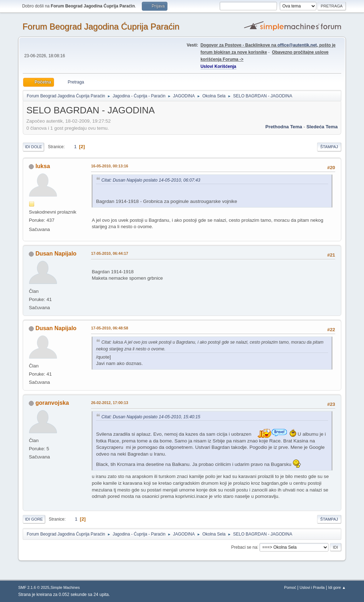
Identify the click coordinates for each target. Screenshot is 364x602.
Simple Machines (65, 587)
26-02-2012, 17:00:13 (109, 403)
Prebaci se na (244, 547)
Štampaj (329, 147)
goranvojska (52, 403)
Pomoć (290, 587)
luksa (43, 166)
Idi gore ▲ (337, 587)
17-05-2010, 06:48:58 (109, 328)
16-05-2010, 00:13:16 (109, 166)
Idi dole (33, 147)
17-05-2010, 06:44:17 (109, 253)
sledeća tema (322, 127)
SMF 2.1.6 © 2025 (34, 587)
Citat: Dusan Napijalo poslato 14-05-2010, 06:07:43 (151, 180)
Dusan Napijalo (56, 254)
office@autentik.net (297, 45)
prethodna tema (284, 127)
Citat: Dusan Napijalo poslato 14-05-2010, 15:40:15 (151, 417)
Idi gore (34, 519)
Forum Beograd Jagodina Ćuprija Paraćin (101, 26)
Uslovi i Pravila (312, 587)
